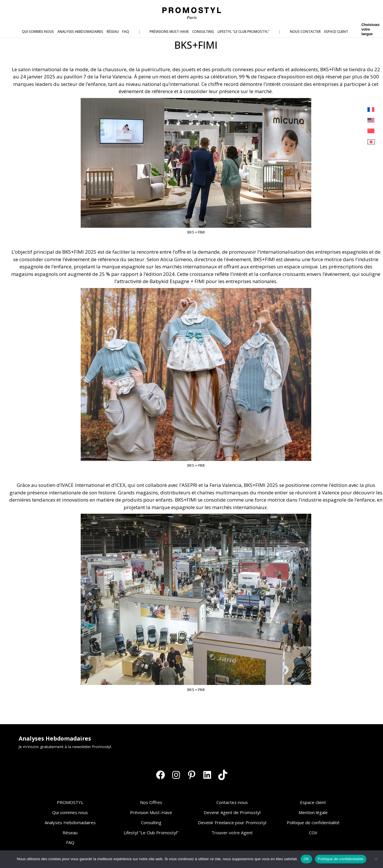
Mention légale (313, 812)
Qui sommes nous (70, 812)
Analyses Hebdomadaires (70, 822)
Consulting (151, 822)
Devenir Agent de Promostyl (232, 812)
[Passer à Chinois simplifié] (371, 131)
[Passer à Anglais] (371, 120)
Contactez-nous (232, 802)
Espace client (313, 802)
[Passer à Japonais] (371, 142)
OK (306, 859)
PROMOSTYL (70, 802)
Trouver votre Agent (232, 833)
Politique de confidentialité (313, 822)
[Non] (376, 859)
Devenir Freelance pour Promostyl (232, 822)
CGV (313, 833)
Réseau (70, 833)
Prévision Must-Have (151, 812)
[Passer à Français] (371, 110)
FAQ (70, 842)
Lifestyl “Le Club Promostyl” (151, 833)
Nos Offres (151, 802)
